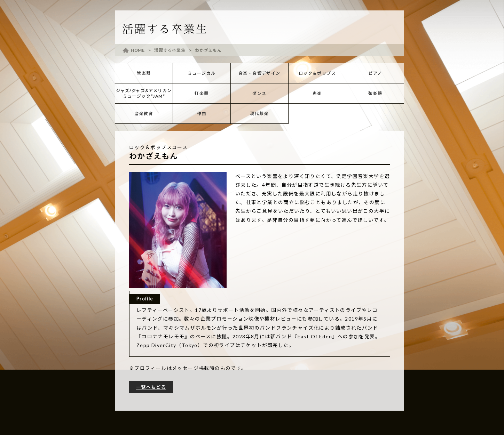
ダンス (259, 93)
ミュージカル (202, 73)
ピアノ (375, 73)
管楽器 (144, 73)
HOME (138, 50)
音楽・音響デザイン (259, 73)
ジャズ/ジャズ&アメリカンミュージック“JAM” (144, 93)
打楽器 (202, 93)
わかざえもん (208, 50)
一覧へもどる (151, 387)
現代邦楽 (260, 114)
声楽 (317, 93)
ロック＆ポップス (317, 73)
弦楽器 (375, 93)
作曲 (202, 114)
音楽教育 (144, 114)
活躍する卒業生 (170, 50)
